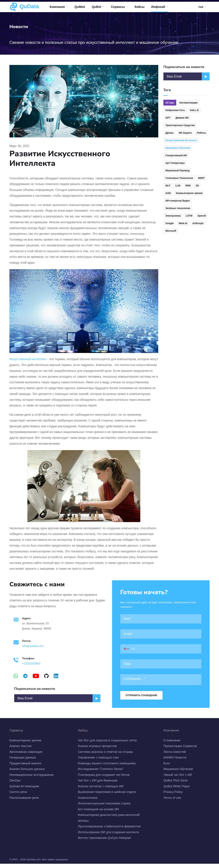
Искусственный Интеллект (181, 140)
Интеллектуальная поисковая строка (104, 808)
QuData (24, 7)
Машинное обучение (178, 773)
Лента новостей (175, 756)
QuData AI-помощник (24, 791)
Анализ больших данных (27, 773)
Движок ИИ (182, 118)
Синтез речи (18, 796)
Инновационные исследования (31, 779)
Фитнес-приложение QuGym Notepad (104, 842)
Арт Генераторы (175, 163)
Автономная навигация (26, 756)
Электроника (173, 216)
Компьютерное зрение (189, 193)
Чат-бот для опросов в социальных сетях (107, 745)
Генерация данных (23, 762)
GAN (168, 193)
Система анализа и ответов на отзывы (105, 756)
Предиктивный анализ (25, 768)
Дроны (170, 133)
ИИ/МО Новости (175, 762)
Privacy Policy (173, 796)
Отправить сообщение (141, 695)
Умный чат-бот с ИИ (178, 779)
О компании (172, 745)
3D (197, 186)
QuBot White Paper (177, 791)
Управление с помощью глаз (98, 762)
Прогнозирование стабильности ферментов (109, 831)
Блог (167, 768)
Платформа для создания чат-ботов (104, 779)
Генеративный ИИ (176, 155)
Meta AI (183, 223)
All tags (170, 103)
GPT (168, 118)
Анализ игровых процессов (97, 750)
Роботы (201, 133)
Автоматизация (188, 103)
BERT (201, 178)
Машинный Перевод (178, 170)
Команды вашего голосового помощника (107, 768)
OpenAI (202, 216)
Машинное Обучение (178, 148)
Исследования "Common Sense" (101, 773)
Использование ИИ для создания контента (108, 836)
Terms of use (172, 802)
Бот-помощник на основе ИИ (98, 814)
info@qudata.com (34, 648)
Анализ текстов (20, 750)
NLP (168, 186)
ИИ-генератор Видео (178, 201)
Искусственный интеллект (28, 359)
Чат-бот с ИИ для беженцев (98, 785)
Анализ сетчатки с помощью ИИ (101, 791)
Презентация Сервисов (180, 750)
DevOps (15, 785)
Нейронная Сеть (175, 110)
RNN (188, 186)
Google (170, 223)
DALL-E (194, 110)
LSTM (189, 216)
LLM (178, 186)
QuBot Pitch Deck (176, 785)
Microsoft (171, 231)
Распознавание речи (24, 802)
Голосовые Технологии (179, 178)
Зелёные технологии (178, 208)
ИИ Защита (185, 133)
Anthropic (198, 223)
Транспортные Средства (180, 125)
